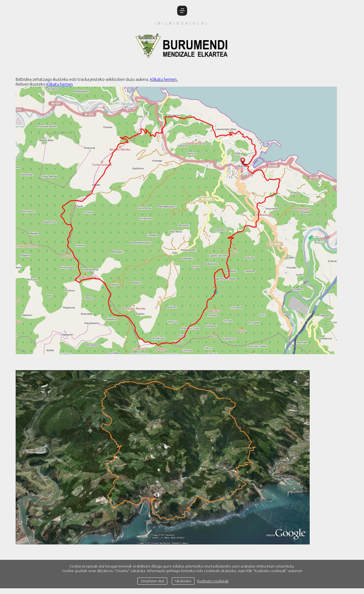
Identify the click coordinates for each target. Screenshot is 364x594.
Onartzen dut (152, 581)
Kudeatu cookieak (213, 581)
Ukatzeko (183, 581)
